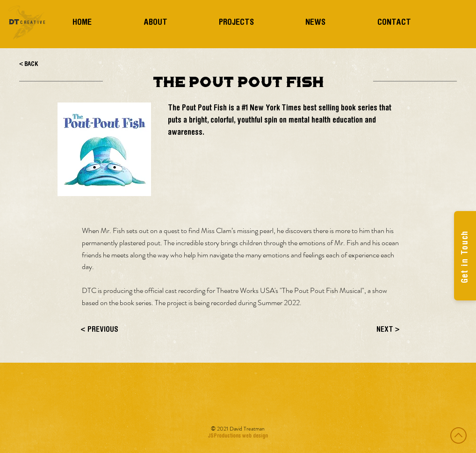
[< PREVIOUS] (112, 330)
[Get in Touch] (465, 256)
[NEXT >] (376, 330)
